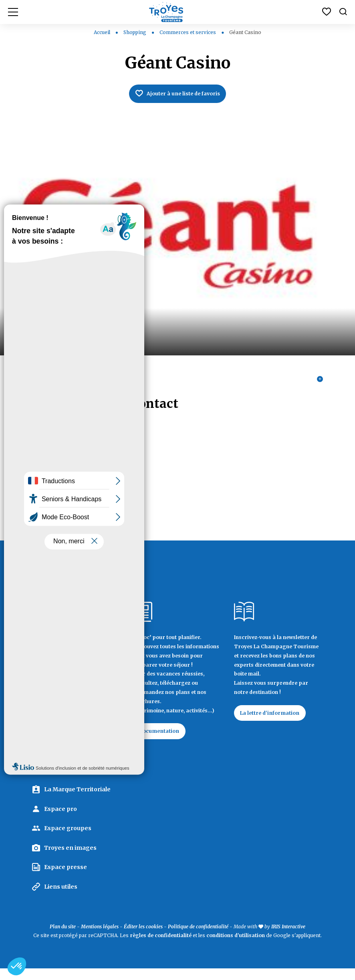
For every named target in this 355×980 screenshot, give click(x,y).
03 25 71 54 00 (53, 476)
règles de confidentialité (161, 947)
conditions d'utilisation (236, 947)
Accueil (102, 32)
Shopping (135, 32)
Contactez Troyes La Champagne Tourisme (73, 763)
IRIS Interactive (288, 938)
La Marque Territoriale (77, 801)
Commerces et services (188, 32)
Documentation (164, 740)
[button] (17, 966)
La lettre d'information (275, 722)
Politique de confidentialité (198, 938)
